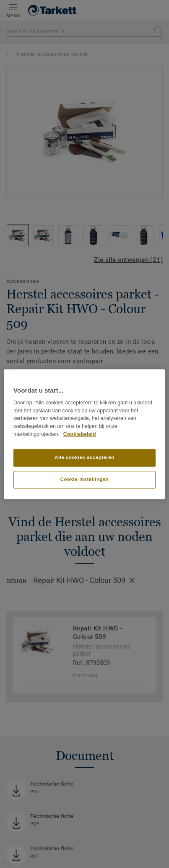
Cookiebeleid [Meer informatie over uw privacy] (80, 434)
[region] (84, 434)
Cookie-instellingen (85, 479)
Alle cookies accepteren (84, 457)
